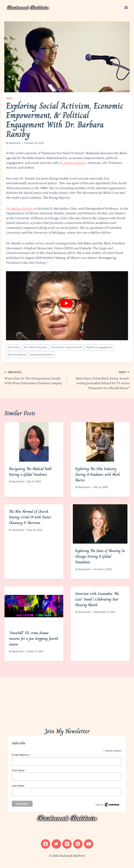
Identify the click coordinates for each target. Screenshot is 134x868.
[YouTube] (89, 844)
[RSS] (78, 844)
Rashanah (15, 143)
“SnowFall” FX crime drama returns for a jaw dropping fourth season (34, 639)
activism (13, 347)
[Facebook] (45, 844)
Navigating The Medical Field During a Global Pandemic (30, 472)
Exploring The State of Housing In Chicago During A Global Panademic (100, 556)
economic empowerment (67, 347)
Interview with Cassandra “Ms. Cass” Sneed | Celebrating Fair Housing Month (97, 599)
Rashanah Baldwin (42, 355)
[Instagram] (67, 844)
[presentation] (34, 442)
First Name (18, 770)
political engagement (99, 347)
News (9, 98)
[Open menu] (126, 7)
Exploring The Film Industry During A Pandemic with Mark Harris (98, 475)
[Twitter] (56, 844)
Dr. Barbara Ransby (73, 163)
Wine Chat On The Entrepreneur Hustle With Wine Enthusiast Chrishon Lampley (34, 378)
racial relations (17, 355)
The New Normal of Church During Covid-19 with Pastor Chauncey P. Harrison (30, 517)
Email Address (21, 755)
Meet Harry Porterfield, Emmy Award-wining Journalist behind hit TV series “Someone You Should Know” (100, 380)
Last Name (18, 786)
